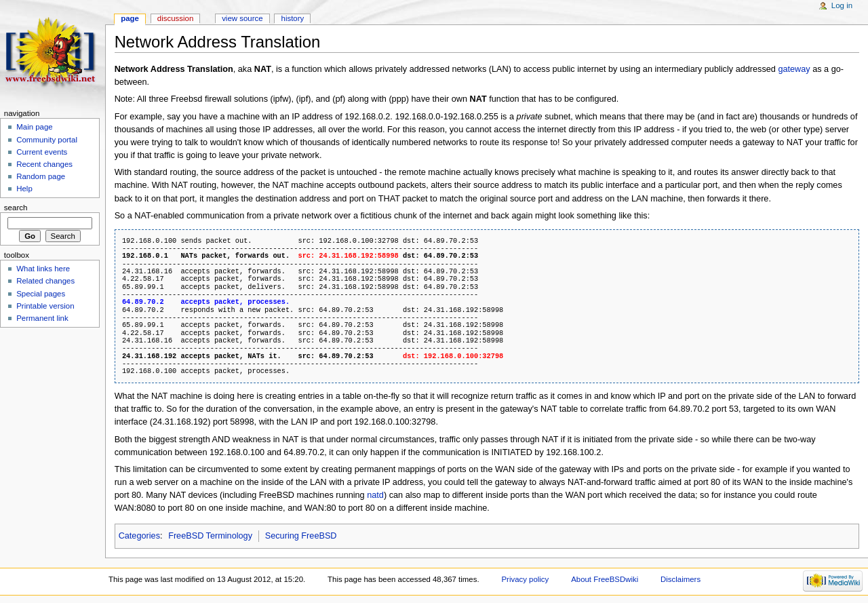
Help (24, 189)
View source (242, 18)
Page (130, 18)
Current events (42, 152)
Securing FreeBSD (301, 536)
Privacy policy (525, 579)
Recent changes (44, 164)
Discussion (175, 18)
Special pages (41, 294)
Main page (35, 127)
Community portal (47, 140)
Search (16, 208)
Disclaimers (680, 579)
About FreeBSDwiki (605, 579)
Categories (139, 536)
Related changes (45, 281)
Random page (41, 176)
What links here (43, 269)
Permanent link (42, 318)
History (293, 18)
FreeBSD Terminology (210, 536)
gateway (794, 69)
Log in (842, 5)
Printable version (45, 306)
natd (375, 495)
